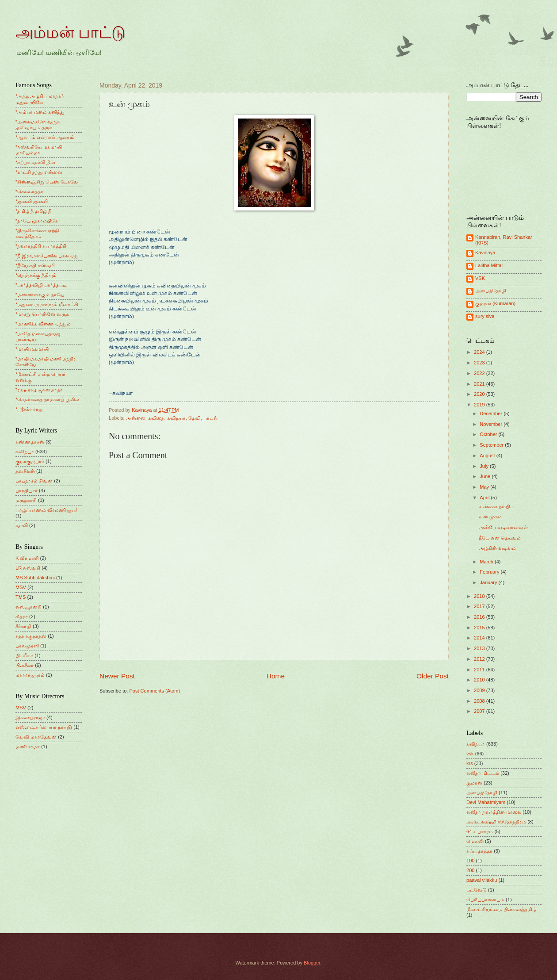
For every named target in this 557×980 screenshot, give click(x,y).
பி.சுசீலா (25, 665)
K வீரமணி (27, 558)
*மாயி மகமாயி (32, 349)
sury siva (485, 316)
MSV (21, 587)
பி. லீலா (24, 655)
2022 (480, 373)
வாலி (22, 525)
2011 (480, 670)
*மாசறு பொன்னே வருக (42, 314)
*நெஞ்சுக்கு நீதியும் (36, 275)
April (485, 498)
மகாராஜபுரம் (30, 675)
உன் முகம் (490, 517)
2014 (480, 638)
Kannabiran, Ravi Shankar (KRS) (504, 240)
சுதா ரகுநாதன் (31, 636)
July (485, 466)
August (488, 456)
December (492, 413)
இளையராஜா (30, 717)
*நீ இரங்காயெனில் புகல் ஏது (47, 256)
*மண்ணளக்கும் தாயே (40, 295)
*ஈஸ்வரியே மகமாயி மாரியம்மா (39, 150)
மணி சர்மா (28, 746)
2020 (480, 394)
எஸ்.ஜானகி (29, 607)
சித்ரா (22, 616)
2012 (480, 659)
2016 (480, 617)
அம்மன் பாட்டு (71, 32)
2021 (480, 384)
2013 (480, 648)
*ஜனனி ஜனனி (32, 201)
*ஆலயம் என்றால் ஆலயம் (45, 137)
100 (470, 861)
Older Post (433, 676)
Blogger (312, 963)
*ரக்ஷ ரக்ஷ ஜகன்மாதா (39, 390)
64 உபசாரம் (480, 831)
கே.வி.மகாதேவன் (36, 737)
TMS (21, 597)
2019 (480, 405)
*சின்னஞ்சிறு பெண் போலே (47, 182)
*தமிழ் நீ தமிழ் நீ (34, 211)
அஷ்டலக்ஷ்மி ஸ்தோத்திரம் (496, 822)
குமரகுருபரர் (30, 461)
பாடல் (210, 418)
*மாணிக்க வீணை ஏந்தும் (43, 324)
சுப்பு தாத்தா (479, 851)
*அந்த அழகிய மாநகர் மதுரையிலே (40, 99)
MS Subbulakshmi (35, 578)
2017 (480, 606)
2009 (480, 690)
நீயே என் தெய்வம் (500, 538)
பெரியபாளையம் (485, 900)
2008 (480, 701)
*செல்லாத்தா (29, 191)
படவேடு (477, 890)
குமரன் (474, 783)
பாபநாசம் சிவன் (34, 481)
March (487, 562)
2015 (480, 628)
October (489, 434)
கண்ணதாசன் (30, 442)
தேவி (195, 418)
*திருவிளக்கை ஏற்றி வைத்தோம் (37, 233)
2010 (480, 680)
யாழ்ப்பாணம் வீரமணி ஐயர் (47, 510)
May (485, 487)
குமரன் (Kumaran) (495, 303)
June (486, 476)
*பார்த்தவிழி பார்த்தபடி (41, 285)
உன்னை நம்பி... (496, 506)
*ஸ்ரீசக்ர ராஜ (29, 409)
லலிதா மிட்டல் (483, 773)
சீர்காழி (23, 626)
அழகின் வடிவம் (497, 548)
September (492, 445)
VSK (480, 278)
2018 (480, 596)
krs (470, 763)
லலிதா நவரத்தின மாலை (494, 812)
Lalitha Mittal (489, 265)
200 (470, 870)
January (489, 582)
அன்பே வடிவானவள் (503, 527)
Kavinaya (485, 253)
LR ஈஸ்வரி (28, 568)
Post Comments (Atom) (155, 691)
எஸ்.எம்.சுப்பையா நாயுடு (44, 727)
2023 (480, 363)
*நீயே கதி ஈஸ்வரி (35, 265)
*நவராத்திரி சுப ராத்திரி (41, 246)
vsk (470, 754)
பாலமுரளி (27, 646)
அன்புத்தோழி (491, 291)
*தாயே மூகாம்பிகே (37, 221)
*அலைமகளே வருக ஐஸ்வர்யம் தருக (38, 124)
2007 (480, 711)
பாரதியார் (27, 490)
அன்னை (136, 418)
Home (276, 676)
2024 (480, 352)
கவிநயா (176, 418)
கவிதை (156, 418)
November (492, 424)
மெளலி (475, 841)
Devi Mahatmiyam (486, 802)
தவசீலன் (25, 471)
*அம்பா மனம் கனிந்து (40, 112)
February (490, 572)
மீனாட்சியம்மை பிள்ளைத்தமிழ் (501, 909)
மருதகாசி (26, 500)
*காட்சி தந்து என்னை (39, 172)
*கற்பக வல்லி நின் (35, 162)
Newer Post (117, 676)
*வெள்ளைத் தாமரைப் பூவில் (47, 399)
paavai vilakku (482, 880)
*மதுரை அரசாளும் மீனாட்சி (47, 304)
